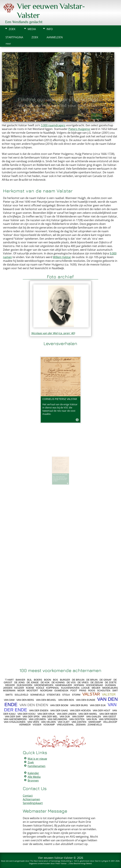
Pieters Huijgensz (79, 129)
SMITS (9, 695)
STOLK (66, 695)
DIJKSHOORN (24, 685)
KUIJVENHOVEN (70, 688)
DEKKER (10, 685)
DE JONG (19, 682)
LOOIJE (86, 688)
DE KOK (45, 682)
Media (32, 29)
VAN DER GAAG (59, 710)
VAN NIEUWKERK (57, 719)
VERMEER (25, 725)
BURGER (65, 680)
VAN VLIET (64, 722)
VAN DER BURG (79, 705)
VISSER (37, 725)
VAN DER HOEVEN (80, 710)
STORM (76, 695)
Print (8, 44)
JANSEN (8, 688)
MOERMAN (9, 691)
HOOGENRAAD (95, 685)
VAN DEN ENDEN (34, 705)
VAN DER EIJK (98, 705)
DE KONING (58, 682)
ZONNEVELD (95, 725)
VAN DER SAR (13, 717)
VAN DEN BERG (25, 700)
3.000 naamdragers (53, 125)
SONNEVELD (38, 695)
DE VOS (71, 682)
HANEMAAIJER (64, 685)
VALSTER (109, 695)
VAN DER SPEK (31, 717)
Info (50, 29)
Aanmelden (55, 37)
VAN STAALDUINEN (15, 722)
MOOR (21, 691)
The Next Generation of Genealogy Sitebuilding (51, 861)
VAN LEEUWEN (37, 719)
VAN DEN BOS (66, 700)
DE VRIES (83, 682)
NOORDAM (46, 691)
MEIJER (96, 688)
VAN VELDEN (48, 722)
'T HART (9, 680)
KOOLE (40, 688)
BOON (48, 680)
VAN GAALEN (94, 717)
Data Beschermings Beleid (80, 863)
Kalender (33, 773)
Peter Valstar (61, 863)
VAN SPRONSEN (108, 719)
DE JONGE (33, 682)
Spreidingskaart (33, 803)
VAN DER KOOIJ (26, 714)
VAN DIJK (65, 717)
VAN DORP (78, 717)
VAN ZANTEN (79, 722)
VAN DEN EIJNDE (86, 700)
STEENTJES (54, 695)
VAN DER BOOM (59, 705)
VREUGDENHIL (65, 725)
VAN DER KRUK (46, 714)
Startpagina (14, 37)
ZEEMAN (81, 725)
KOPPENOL (53, 688)
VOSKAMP (49, 725)
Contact (28, 796)
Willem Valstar (62, 257)
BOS (55, 680)
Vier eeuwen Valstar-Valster (55, 858)
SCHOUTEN (104, 691)
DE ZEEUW (97, 682)
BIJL (29, 680)
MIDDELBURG (110, 688)
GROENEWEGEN (44, 685)
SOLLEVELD (21, 695)
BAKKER (21, 680)
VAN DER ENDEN (39, 710)
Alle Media (34, 777)
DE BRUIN (92, 680)
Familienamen (37, 766)
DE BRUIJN (78, 680)
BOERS (38, 680)
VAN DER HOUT (101, 710)
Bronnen (33, 781)
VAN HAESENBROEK (15, 719)
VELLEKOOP (110, 722)
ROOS (92, 691)
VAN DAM (9, 700)
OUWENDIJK (61, 691)
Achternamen (31, 799)
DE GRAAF (106, 680)
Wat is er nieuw (37, 759)
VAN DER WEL (50, 717)
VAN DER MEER (108, 714)
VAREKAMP (95, 722)
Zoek (12, 29)
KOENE (30, 688)
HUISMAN (111, 685)
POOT (74, 691)
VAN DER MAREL (88, 714)
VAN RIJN (92, 719)
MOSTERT (32, 691)
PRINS (83, 691)
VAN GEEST (110, 717)
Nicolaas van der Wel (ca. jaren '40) (53, 333)
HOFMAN (79, 685)
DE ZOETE (111, 682)
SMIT (115, 691)
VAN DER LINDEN (67, 714)
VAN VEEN (33, 722)
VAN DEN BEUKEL (46, 700)
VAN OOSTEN (77, 719)
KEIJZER (19, 688)
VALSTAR (91, 694)
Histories (97, 116)
